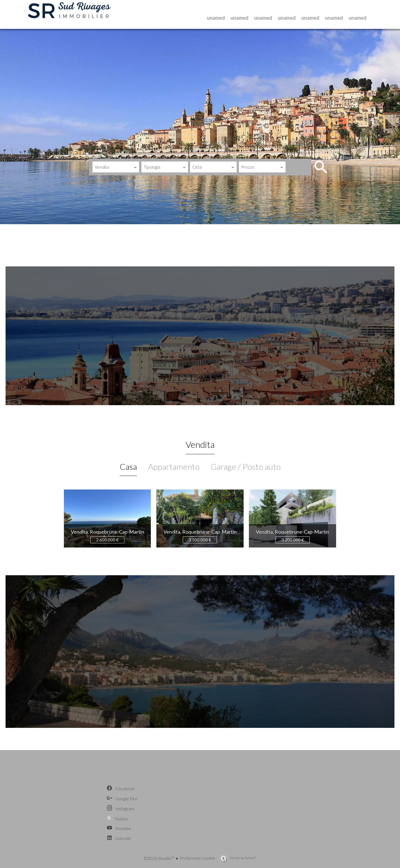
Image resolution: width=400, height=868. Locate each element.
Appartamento (174, 466)
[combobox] (116, 167)
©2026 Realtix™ (159, 858)
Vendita (200, 444)
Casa (128, 466)
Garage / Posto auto (246, 466)
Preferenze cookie (197, 858)
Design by (243, 858)
